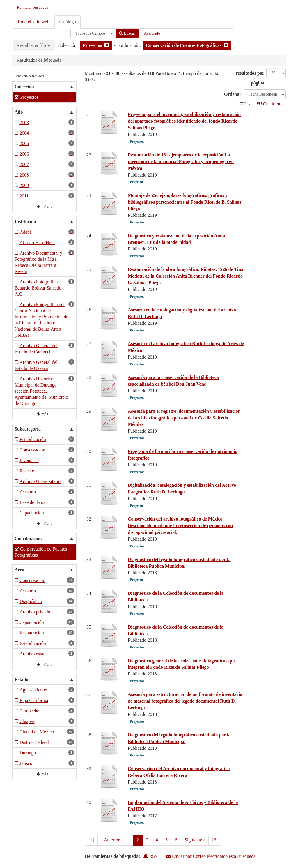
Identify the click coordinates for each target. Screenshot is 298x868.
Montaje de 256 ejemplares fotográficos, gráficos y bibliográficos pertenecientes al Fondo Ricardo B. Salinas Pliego (185, 202)
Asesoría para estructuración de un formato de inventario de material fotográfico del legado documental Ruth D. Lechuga (185, 701)
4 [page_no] (157, 840)
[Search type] (92, 33)
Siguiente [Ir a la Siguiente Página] (195, 840)
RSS (150, 856)
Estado (21, 679)
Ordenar (233, 94)
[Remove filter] (107, 45)
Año (19, 112)
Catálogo (68, 22)
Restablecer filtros (34, 45)
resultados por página (250, 78)
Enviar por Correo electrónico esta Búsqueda (211, 856)
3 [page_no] (147, 840)
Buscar (127, 33)
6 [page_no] (176, 840)
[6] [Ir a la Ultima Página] (215, 840)
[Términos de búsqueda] (41, 33)
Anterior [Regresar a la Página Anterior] (110, 840)
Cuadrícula (271, 104)
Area (19, 570)
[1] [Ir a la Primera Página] (91, 840)
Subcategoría (28, 429)
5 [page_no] (166, 840)
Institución (25, 222)
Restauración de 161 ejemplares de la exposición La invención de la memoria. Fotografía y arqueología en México (181, 162)
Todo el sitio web (33, 22)
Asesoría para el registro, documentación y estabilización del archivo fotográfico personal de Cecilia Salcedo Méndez (184, 418)
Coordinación (28, 538)
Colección (24, 87)
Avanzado (152, 33)
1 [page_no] (128, 840)
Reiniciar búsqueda (33, 7)
